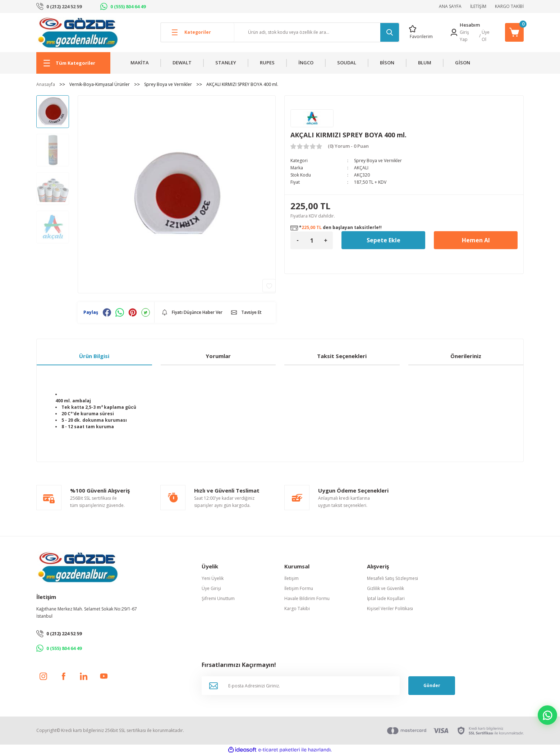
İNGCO (306, 63)
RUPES (267, 63)
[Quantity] (312, 240)
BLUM (425, 63)
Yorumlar (218, 356)
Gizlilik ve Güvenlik (385, 588)
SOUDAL (347, 63)
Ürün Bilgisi (94, 356)
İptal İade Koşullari (386, 598)
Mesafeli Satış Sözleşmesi (393, 578)
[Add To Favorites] (269, 286)
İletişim (292, 578)
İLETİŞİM (478, 6)
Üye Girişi (211, 588)
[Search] (317, 32)
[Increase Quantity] (326, 240)
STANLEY (226, 63)
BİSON (387, 63)
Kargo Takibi (297, 608)
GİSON (463, 63)
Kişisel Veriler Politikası (390, 608)
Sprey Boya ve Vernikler (378, 161)
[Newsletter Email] (301, 686)
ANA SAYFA (450, 6)
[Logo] (78, 32)
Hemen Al (476, 240)
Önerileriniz (466, 356)
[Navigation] (73, 63)
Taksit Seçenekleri (342, 356)
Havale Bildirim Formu (307, 598)
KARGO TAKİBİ (509, 6)
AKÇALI (361, 168)
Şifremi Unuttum (218, 598)
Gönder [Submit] (432, 685)
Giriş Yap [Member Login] (464, 36)
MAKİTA (140, 63)
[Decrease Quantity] (298, 240)
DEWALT (182, 63)
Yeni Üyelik (213, 578)
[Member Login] (454, 32)
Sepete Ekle (384, 240)
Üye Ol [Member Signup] (486, 36)
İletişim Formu (299, 588)
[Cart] (514, 32)
